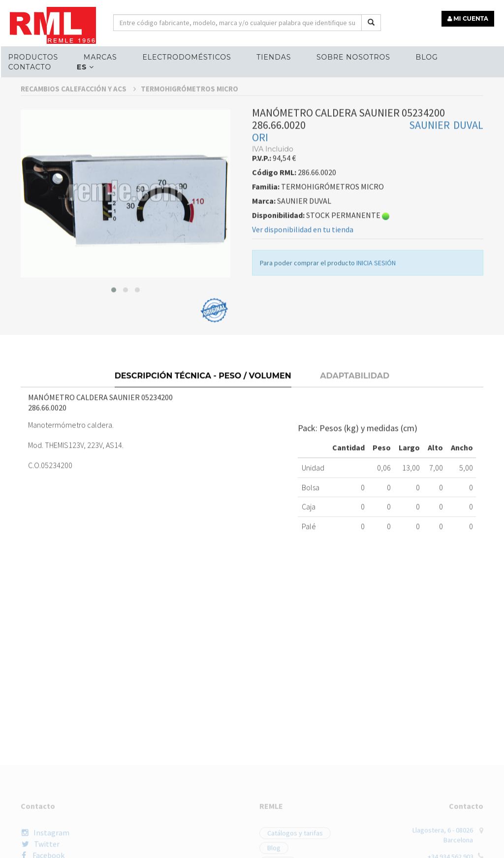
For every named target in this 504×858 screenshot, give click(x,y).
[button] (114, 358)
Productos (33, 57)
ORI (260, 205)
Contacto (30, 67)
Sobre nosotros (353, 57)
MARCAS (100, 57)
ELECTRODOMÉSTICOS (187, 57)
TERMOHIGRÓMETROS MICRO (189, 157)
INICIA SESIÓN (376, 331)
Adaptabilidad (355, 440)
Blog (427, 57)
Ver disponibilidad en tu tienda (303, 297)
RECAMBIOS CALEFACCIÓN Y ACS (78, 157)
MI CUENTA (468, 18)
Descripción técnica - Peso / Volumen (203, 440)
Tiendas (274, 57)
